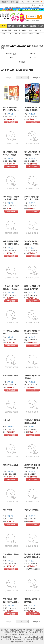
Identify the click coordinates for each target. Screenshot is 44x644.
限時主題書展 (24, 31)
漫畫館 (33, 26)
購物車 (39, 2)
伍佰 (37, 21)
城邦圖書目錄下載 (10, 632)
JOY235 (33, 58)
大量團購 (40, 630)
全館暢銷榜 (4, 31)
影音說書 (31, 31)
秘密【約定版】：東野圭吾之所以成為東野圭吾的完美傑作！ (32, 289)
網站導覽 (31, 630)
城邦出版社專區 (38, 31)
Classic (33, 54)
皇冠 (28, 46)
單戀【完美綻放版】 (11, 376)
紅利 (22, 2)
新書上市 (10, 31)
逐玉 (33, 21)
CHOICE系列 (11, 54)
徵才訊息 (13, 630)
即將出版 (15, 31)
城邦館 (11, 26)
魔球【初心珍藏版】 (11, 465)
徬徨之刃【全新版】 (32, 510)
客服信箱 (13, 635)
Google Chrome (20, 637)
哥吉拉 (29, 21)
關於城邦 (4, 630)
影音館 (40, 26)
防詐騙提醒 (33, 632)
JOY (11, 58)
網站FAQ (22, 630)
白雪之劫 (6, 420)
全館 (4, 26)
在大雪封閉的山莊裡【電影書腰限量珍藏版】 (11, 244)
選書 (20, 31)
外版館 (18, 26)
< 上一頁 (7, 78)
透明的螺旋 (7, 510)
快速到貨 (15, 2)
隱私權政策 (23, 632)
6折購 (28, 2)
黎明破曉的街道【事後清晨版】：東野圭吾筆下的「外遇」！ (32, 155)
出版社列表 (21, 46)
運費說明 (5, 2)
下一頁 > (36, 78)
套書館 (26, 26)
